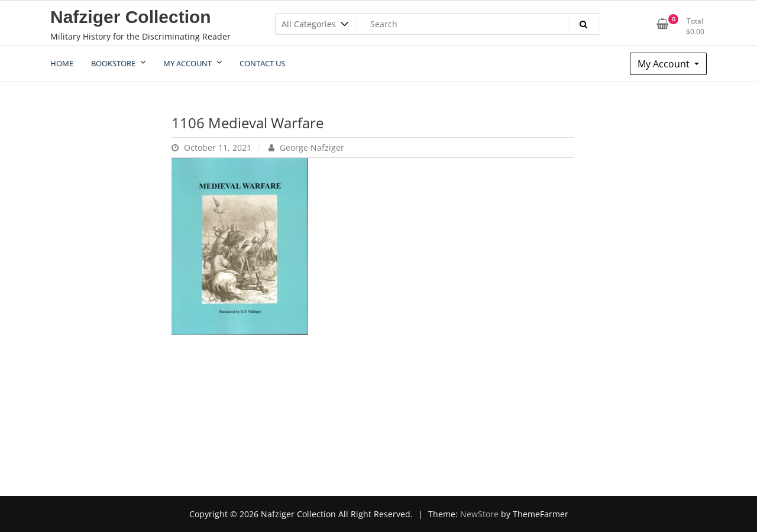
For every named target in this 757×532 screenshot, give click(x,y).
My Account (665, 64)
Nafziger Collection (131, 17)
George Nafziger (306, 147)
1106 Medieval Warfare (248, 123)
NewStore (479, 514)
